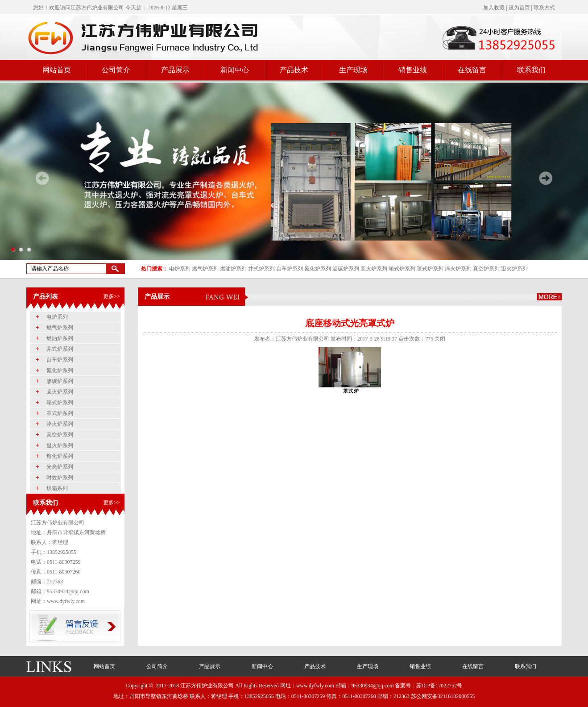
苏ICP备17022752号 (439, 686)
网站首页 (57, 70)
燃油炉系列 (233, 269)
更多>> (112, 296)
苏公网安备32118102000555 (443, 696)
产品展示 (175, 70)
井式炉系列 (261, 269)
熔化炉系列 (60, 456)
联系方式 (544, 8)
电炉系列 (180, 269)
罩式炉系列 (430, 269)
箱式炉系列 (402, 269)
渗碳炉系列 (346, 269)
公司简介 (116, 70)
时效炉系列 (60, 478)
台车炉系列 (290, 269)
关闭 (440, 339)
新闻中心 (235, 70)
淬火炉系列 (458, 269)
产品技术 (294, 70)
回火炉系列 (374, 269)
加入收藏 (494, 8)
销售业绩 (413, 70)
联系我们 (531, 70)
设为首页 (519, 8)
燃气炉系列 (205, 269)
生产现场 (353, 70)
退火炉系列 (514, 269)
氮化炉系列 (318, 269)
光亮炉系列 (60, 467)
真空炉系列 (486, 269)
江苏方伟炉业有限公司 (97, 8)
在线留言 (472, 70)
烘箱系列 (57, 488)
